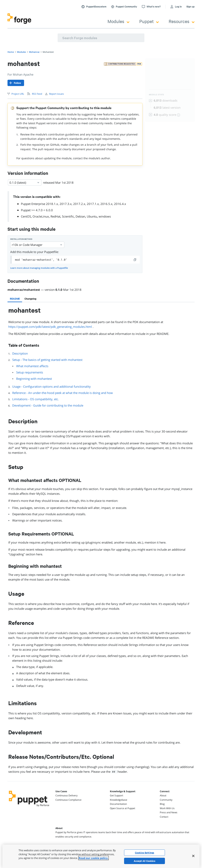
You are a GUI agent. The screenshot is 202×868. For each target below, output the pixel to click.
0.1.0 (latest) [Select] (25, 182)
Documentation (118, 804)
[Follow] (16, 83)
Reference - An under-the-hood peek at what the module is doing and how (63, 393)
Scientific (68, 216)
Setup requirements (30, 372)
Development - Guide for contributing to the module (48, 405)
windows (105, 216)
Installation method (21, 239)
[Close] (193, 856)
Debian (80, 216)
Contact (164, 817)
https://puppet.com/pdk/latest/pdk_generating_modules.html (50, 327)
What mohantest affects (32, 366)
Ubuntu (92, 216)
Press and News (169, 812)
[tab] (15, 299)
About (163, 795)
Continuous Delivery (66, 795)
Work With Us (167, 808)
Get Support (116, 795)
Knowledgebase (119, 800)
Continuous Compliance (68, 800)
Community (166, 800)
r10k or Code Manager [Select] (37, 245)
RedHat (55, 216)
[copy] (135, 260)
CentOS (26, 216)
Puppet (149, 21)
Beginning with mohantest (34, 379)
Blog (162, 804)
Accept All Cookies (144, 861)
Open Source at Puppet (123, 808)
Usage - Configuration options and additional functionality (51, 386)
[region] (101, 856)
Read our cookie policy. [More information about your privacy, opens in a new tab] (94, 858)
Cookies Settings (144, 853)
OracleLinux (41, 216)
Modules (118, 21)
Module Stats (157, 95)
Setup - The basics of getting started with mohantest (47, 360)
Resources (182, 21)
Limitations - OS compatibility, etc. (36, 399)
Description (20, 353)
